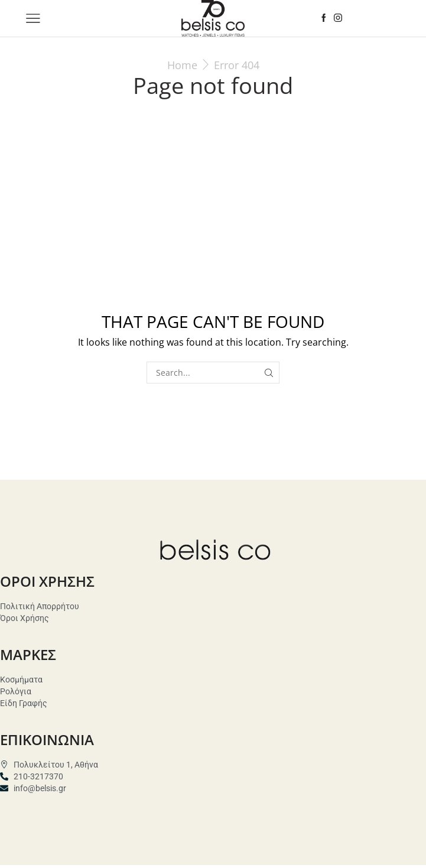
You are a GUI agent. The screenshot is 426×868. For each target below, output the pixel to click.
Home (182, 65)
